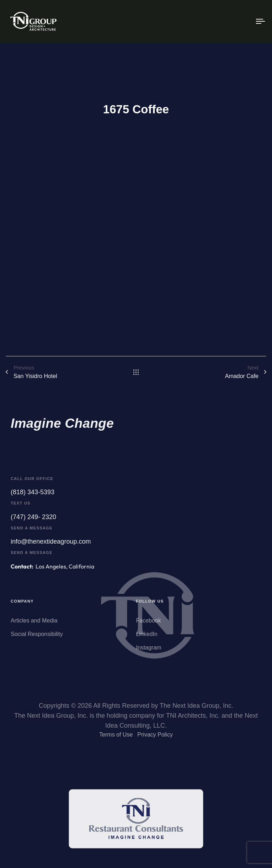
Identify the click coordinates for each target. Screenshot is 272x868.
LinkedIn (147, 638)
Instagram (149, 652)
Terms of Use (116, 737)
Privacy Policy (155, 737)
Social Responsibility (37, 638)
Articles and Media (34, 625)
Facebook (149, 625)
